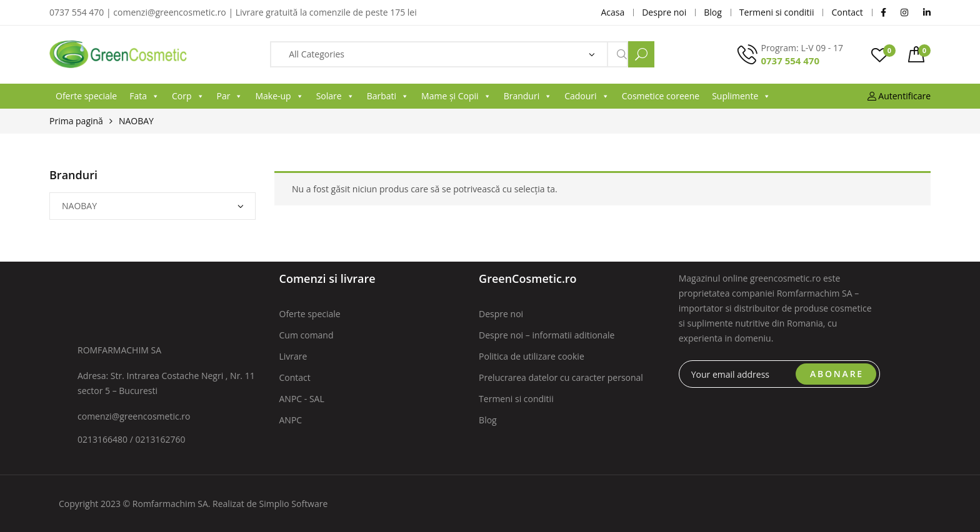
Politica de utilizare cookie (532, 356)
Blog (488, 420)
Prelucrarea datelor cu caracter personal (561, 377)
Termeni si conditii (516, 399)
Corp (188, 96)
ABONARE (837, 374)
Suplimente (741, 96)
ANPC (291, 420)
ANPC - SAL (302, 399)
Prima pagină (76, 121)
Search (641, 54)
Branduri (528, 96)
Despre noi (501, 314)
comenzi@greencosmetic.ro (134, 416)
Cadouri (587, 96)
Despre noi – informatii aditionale (547, 335)
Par (230, 96)
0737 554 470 (790, 61)
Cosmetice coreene (661, 96)
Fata (144, 96)
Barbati (388, 96)
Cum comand (307, 335)
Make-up (279, 96)
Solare (335, 96)
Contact (295, 377)
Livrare (293, 356)
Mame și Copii (456, 96)
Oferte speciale (86, 96)
